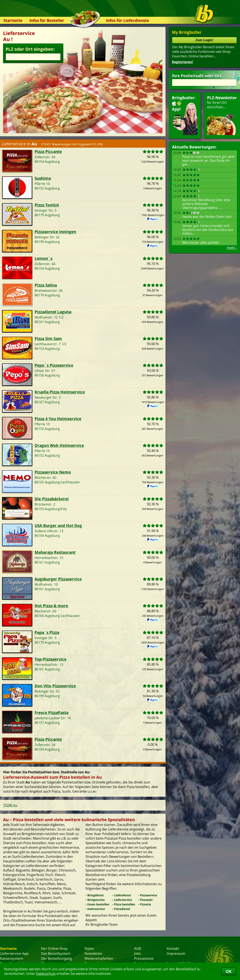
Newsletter (93, 953)
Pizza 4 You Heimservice (58, 419)
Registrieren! (182, 62)
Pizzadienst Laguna (53, 312)
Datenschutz (46, 974)
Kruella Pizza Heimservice (60, 392)
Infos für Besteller (47, 20)
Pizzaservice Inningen (55, 232)
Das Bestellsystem (56, 953)
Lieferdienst (122, 895)
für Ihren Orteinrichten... (222, 115)
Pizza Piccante (48, 151)
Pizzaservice (148, 895)
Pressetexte (144, 958)
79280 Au (10, 805)
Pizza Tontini (47, 205)
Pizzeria (145, 904)
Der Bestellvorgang (56, 958)
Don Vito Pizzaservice (55, 686)
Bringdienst (95, 895)
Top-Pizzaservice (50, 659)
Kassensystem (12, 958)
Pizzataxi (146, 900)
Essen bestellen (98, 904)
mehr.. (232, 248)
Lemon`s (43, 258)
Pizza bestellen (125, 904)
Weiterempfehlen (99, 958)
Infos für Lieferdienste (127, 20)
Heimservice (96, 909)
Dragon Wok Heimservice (59, 445)
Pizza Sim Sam (48, 339)
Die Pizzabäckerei (52, 499)
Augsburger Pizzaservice (58, 579)
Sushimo (43, 178)
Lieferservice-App (14, 953)
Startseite (13, 20)
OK (229, 971)
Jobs (137, 953)
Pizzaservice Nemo (53, 472)
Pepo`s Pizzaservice (54, 365)
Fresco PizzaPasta (52, 713)
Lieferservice (123, 900)
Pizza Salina (46, 285)
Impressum (176, 953)
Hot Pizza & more (51, 606)
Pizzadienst (122, 909)
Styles (89, 948)
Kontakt (173, 948)
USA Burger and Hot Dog (58, 526)
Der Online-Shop (54, 948)
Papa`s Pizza (47, 632)
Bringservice (96, 900)
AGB (138, 948)
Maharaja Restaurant (55, 552)
